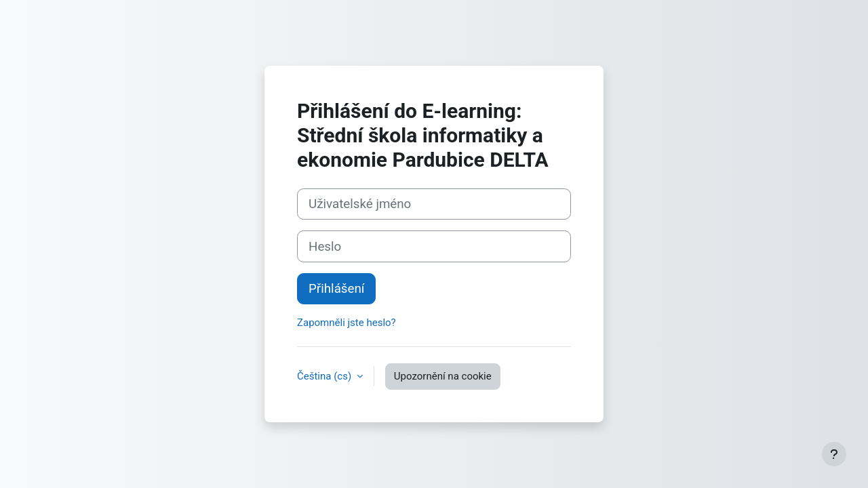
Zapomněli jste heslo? (347, 323)
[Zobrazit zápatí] (834, 454)
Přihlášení (336, 289)
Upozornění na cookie (443, 376)
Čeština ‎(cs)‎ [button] (325, 376)
